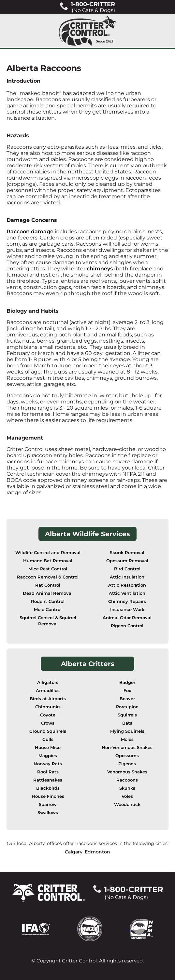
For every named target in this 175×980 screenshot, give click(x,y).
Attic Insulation (127, 577)
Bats (127, 723)
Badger (127, 682)
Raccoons (127, 780)
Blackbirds (48, 788)
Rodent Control (48, 601)
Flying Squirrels (127, 731)
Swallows (48, 813)
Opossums (127, 756)
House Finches (48, 796)
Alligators (48, 682)
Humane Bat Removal (48, 561)
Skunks (127, 788)
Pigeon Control (127, 626)
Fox (127, 691)
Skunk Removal (127, 553)
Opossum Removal (127, 561)
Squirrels (127, 715)
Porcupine (127, 707)
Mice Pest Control (48, 569)
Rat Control (48, 585)
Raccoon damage (30, 231)
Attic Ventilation (127, 593)
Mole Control (48, 610)
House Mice (48, 748)
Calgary (74, 852)
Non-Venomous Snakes (127, 748)
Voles (127, 796)
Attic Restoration (127, 585)
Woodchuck (127, 804)
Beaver (127, 699)
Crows (48, 723)
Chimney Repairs (127, 601)
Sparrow (48, 804)
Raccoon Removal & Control (48, 577)
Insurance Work (127, 610)
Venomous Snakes (127, 772)
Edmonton (97, 852)
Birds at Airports (48, 699)
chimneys (100, 269)
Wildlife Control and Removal (48, 553)
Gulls (48, 739)
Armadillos (48, 691)
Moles (127, 739)
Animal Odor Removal (127, 618)
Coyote (48, 715)
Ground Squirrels (48, 731)
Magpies (48, 756)
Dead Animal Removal (48, 593)
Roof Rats (48, 772)
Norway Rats (48, 764)
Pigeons (127, 764)
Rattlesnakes (48, 780)
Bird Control (127, 569)
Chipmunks (48, 707)
